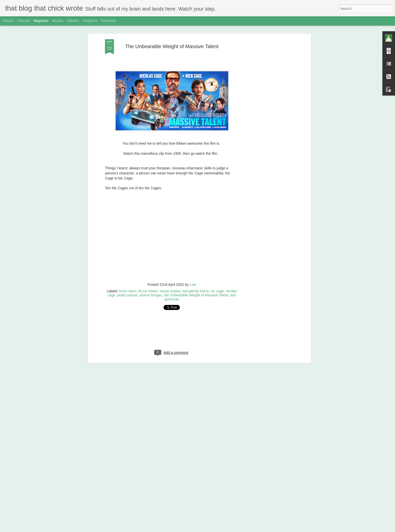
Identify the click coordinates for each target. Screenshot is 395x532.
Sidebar (73, 21)
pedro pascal (127, 293)
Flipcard (24, 21)
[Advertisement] (266, 117)
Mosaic (58, 21)
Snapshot (90, 21)
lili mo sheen (148, 289)
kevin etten (128, 289)
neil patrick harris (195, 289)
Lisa (193, 283)
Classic (8, 21)
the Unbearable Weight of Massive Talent (196, 293)
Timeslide (108, 21)
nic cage (217, 289)
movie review (170, 289)
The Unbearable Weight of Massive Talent (172, 44)
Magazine (41, 21)
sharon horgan (151, 293)
